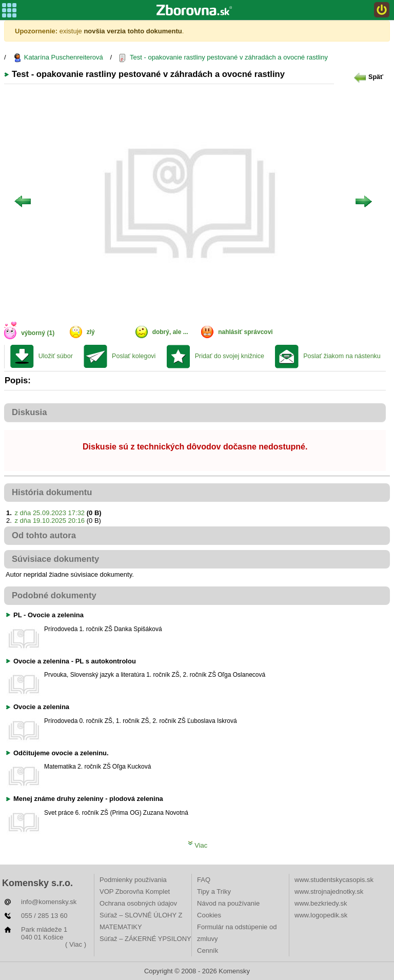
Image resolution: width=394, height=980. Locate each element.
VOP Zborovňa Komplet (135, 891)
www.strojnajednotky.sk (329, 891)
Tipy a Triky (214, 891)
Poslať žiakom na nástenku (342, 356)
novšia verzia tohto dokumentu (133, 31)
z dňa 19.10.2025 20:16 (50, 521)
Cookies (209, 915)
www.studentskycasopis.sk (334, 880)
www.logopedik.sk (321, 915)
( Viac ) (76, 944)
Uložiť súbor (56, 356)
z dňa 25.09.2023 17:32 (50, 513)
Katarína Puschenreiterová (58, 58)
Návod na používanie (228, 903)
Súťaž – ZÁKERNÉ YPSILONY (145, 939)
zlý (91, 332)
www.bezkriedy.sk (321, 903)
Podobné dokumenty (54, 595)
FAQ (204, 880)
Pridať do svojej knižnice (230, 356)
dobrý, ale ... (170, 332)
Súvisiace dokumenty (55, 559)
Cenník (208, 950)
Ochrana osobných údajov (138, 903)
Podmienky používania (133, 880)
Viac (198, 845)
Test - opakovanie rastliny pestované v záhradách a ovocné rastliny (223, 58)
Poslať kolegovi (134, 356)
